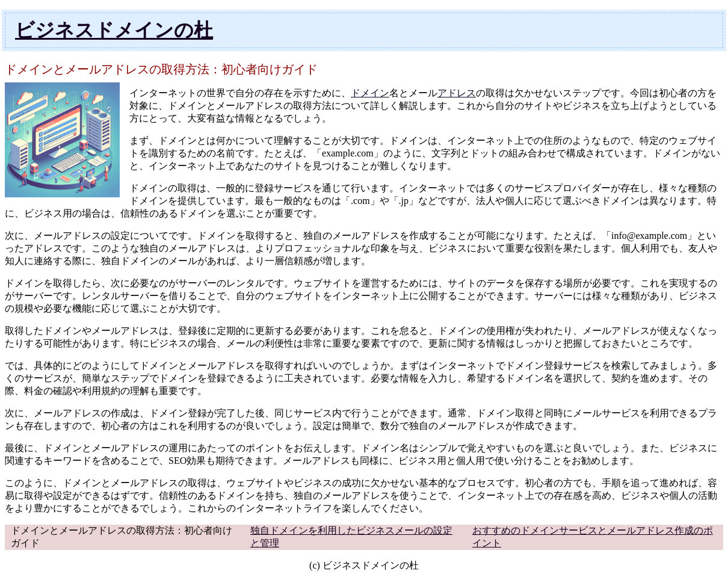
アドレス (457, 93)
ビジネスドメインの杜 (114, 30)
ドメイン (370, 93)
